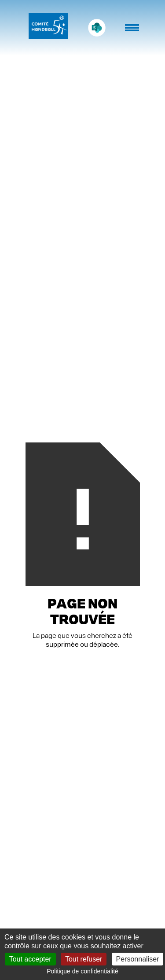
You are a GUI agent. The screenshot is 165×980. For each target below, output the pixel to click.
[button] (133, 32)
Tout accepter (30, 959)
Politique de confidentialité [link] (82, 971)
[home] (46, 28)
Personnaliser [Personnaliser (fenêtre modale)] (138, 959)
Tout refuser (84, 959)
